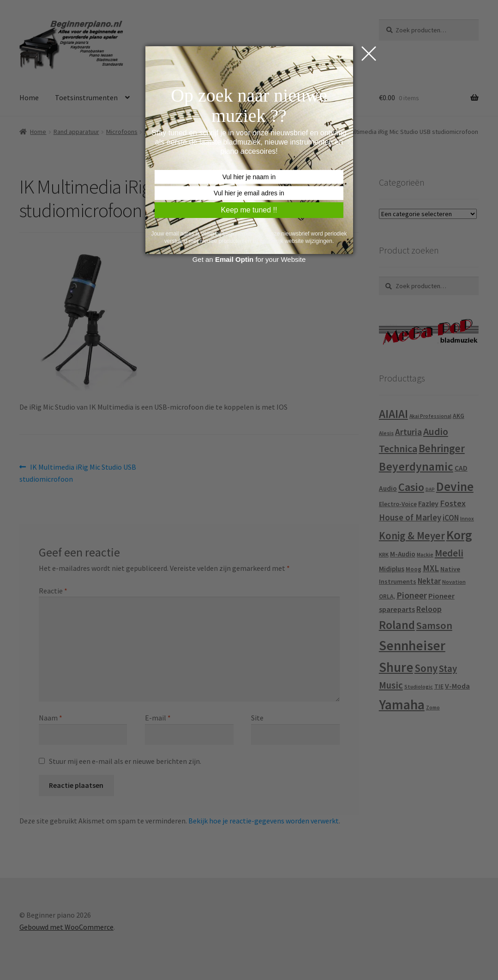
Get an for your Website (249, 259)
